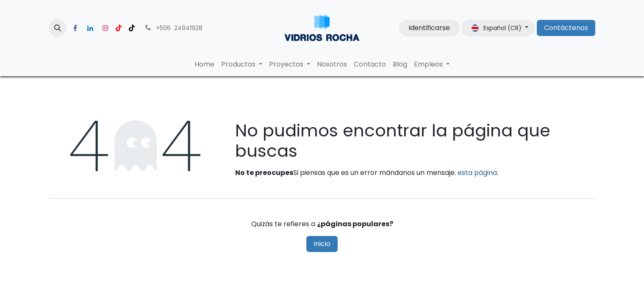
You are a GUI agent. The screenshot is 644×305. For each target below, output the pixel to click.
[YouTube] (119, 28)
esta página (477, 173)
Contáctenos (566, 28)
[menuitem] (204, 64)
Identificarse (429, 28)
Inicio (322, 244)
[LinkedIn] (90, 28)
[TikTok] (132, 28)
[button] (58, 28)
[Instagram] (105, 28)
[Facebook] (75, 28)
